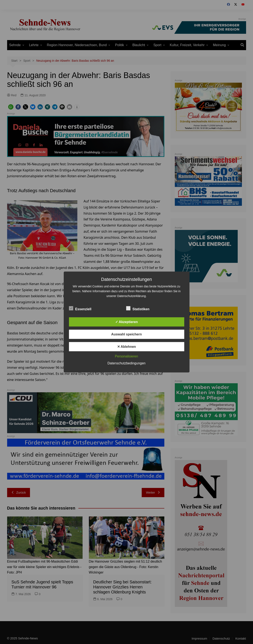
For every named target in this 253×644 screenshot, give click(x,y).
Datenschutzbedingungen (126, 363)
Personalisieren (126, 356)
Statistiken (138, 308)
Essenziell (80, 308)
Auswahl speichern (127, 334)
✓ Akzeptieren (127, 322)
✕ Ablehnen (127, 347)
